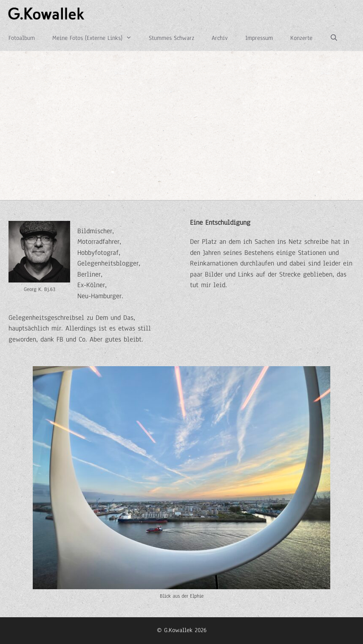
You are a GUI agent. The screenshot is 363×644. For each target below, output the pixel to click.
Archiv (220, 38)
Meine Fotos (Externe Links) (96, 38)
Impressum (259, 38)
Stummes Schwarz (172, 38)
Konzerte (301, 38)
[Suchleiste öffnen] (333, 38)
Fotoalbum (22, 38)
